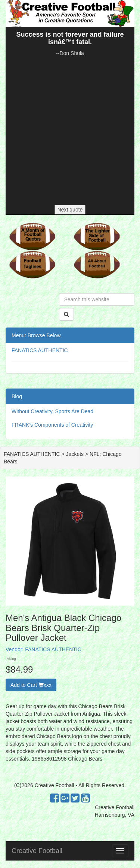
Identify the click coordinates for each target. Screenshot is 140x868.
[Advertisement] (70, 131)
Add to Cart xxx (31, 685)
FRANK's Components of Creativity (52, 425)
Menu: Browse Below (36, 335)
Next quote (70, 210)
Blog (17, 396)
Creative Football (37, 851)
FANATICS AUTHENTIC (40, 350)
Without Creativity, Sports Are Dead (52, 411)
